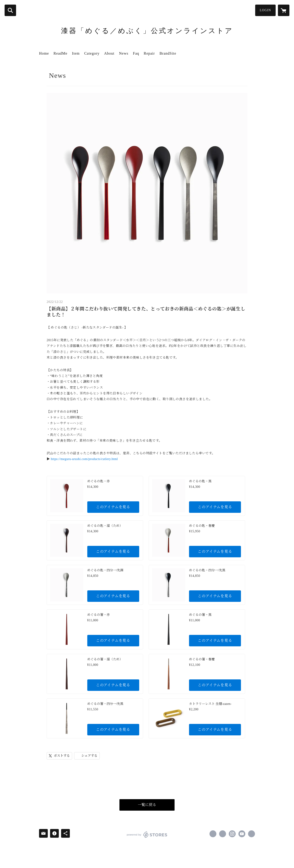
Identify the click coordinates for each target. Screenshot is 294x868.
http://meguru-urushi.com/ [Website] (252, 834)
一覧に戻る (147, 805)
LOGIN (265, 10)
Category (92, 53)
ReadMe (60, 53)
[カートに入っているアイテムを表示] (284, 10)
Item (76, 53)
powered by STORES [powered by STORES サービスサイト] (147, 835)
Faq (136, 53)
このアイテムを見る (113, 507)
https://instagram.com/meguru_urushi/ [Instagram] (232, 834)
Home (44, 53)
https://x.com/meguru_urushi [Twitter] (223, 834)
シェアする (89, 756)
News (124, 53)
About (109, 53)
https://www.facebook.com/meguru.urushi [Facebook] (213, 834)
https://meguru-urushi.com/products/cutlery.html (84, 459)
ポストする (62, 756)
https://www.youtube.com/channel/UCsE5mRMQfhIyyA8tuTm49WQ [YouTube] (242, 834)
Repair (149, 53)
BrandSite (168, 53)
